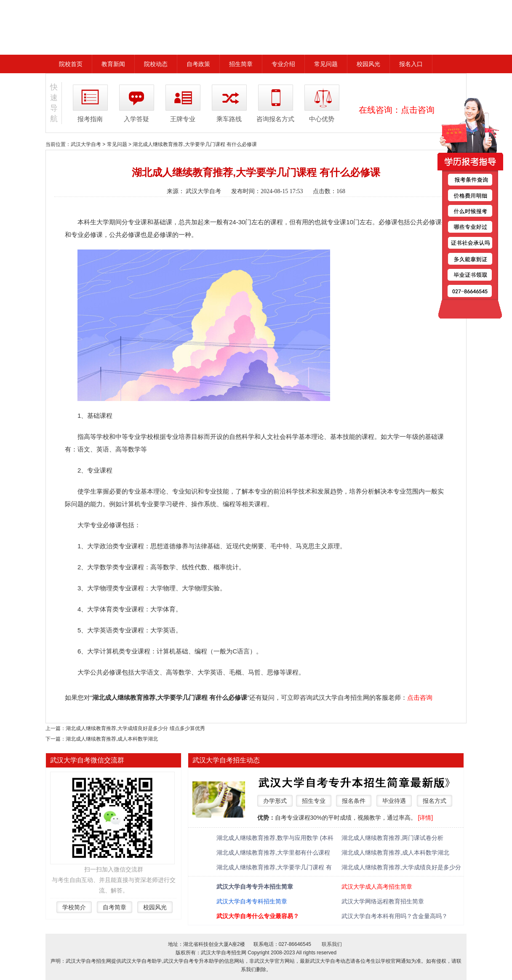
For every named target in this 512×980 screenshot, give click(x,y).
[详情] (425, 818)
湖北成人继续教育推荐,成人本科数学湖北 (112, 739)
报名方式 (435, 801)
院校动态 (156, 64)
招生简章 (241, 64)
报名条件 (354, 801)
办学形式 (275, 801)
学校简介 (74, 907)
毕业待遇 (394, 801)
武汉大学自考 (86, 144)
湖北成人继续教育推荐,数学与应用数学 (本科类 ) (275, 838)
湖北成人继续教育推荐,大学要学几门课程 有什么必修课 (195, 144)
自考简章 (115, 907)
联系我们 (332, 944)
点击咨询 (418, 110)
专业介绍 (283, 64)
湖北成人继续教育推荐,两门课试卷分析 (392, 838)
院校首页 (71, 64)
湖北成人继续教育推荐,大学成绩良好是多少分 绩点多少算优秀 (135, 728)
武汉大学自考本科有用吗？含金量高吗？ (395, 916)
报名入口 (411, 64)
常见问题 (326, 64)
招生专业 (314, 801)
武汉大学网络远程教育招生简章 (383, 901)
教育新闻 (113, 64)
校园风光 (368, 64)
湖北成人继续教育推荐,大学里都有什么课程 (273, 853)
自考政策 (198, 64)
